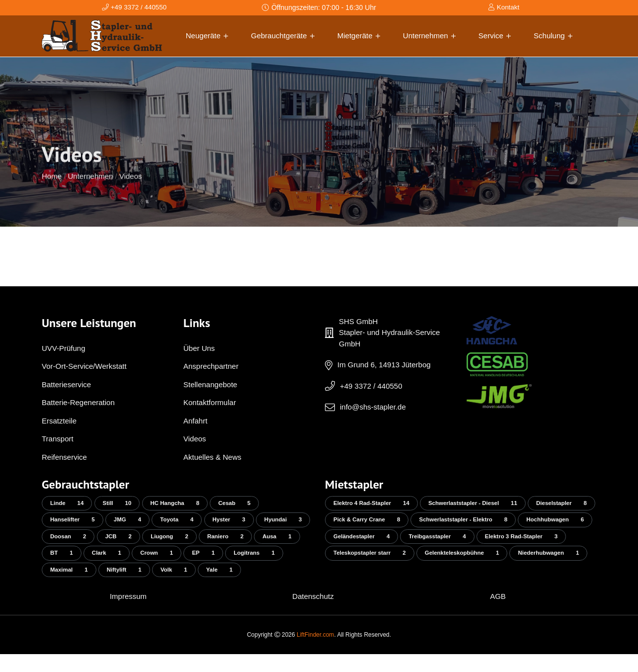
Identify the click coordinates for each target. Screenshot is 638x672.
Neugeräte (207, 36)
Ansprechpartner (211, 366)
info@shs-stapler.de (373, 407)
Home (52, 196)
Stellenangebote (210, 384)
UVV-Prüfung (64, 348)
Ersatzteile (59, 421)
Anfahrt (195, 421)
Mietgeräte (359, 36)
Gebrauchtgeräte (283, 36)
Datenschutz (313, 615)
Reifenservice (64, 457)
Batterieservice (66, 384)
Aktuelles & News (212, 457)
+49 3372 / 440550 (371, 386)
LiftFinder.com (315, 653)
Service (495, 36)
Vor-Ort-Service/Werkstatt (84, 366)
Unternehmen (429, 36)
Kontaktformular (210, 402)
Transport (58, 439)
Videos (131, 196)
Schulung (553, 36)
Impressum (128, 615)
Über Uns (199, 348)
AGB (498, 615)
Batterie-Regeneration (78, 402)
